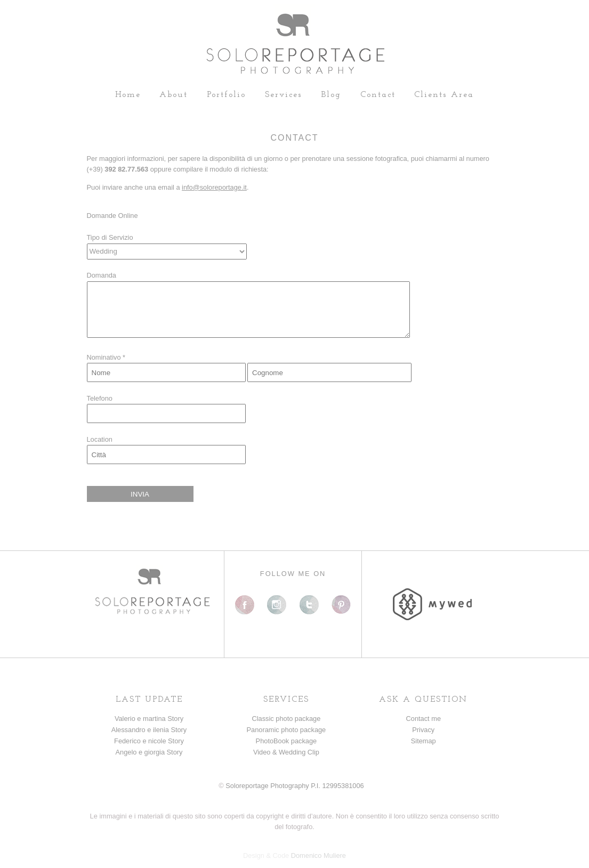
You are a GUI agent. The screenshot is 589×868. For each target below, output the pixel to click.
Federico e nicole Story (149, 741)
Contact (378, 95)
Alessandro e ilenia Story (149, 730)
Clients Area (444, 95)
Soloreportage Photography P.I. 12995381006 (294, 786)
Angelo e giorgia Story (149, 752)
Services (284, 95)
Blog (331, 95)
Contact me (423, 719)
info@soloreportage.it (214, 187)
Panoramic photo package (287, 730)
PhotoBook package (287, 741)
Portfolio (226, 95)
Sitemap (423, 741)
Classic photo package (287, 719)
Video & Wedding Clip (286, 752)
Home (128, 95)
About (174, 95)
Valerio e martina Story (149, 719)
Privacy (423, 730)
